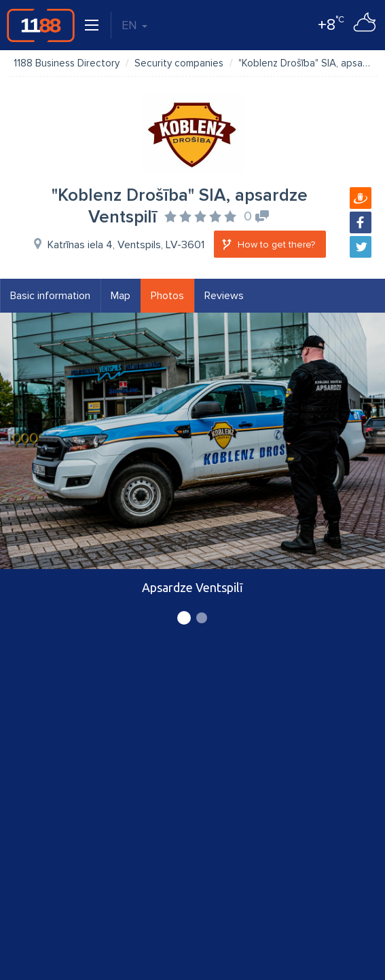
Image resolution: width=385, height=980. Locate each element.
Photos (167, 296)
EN (134, 25)
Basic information (50, 296)
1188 (41, 25)
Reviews (224, 296)
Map (121, 296)
